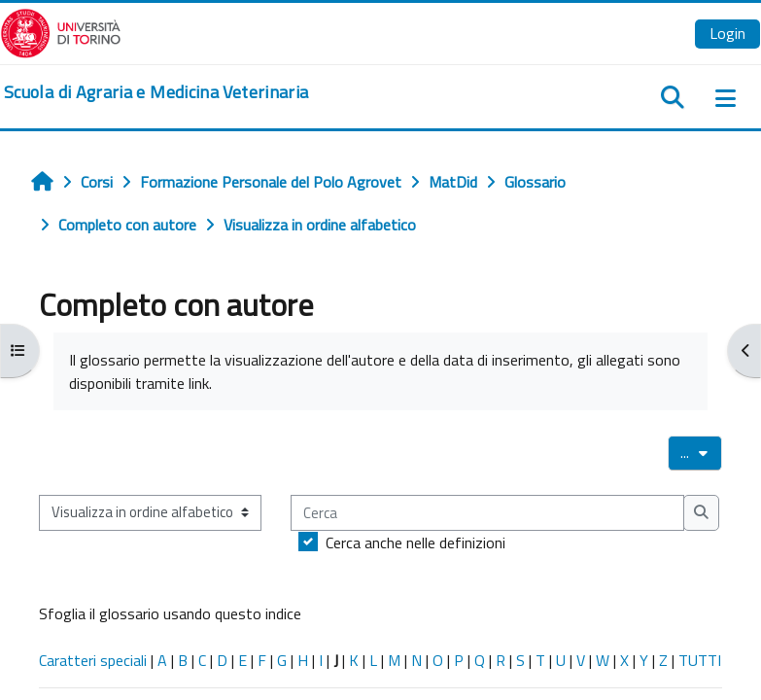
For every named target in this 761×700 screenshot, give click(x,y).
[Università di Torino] (61, 31)
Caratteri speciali (93, 660)
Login (727, 33)
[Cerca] (487, 512)
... (701, 452)
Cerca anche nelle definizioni (415, 542)
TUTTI (700, 660)
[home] (156, 92)
